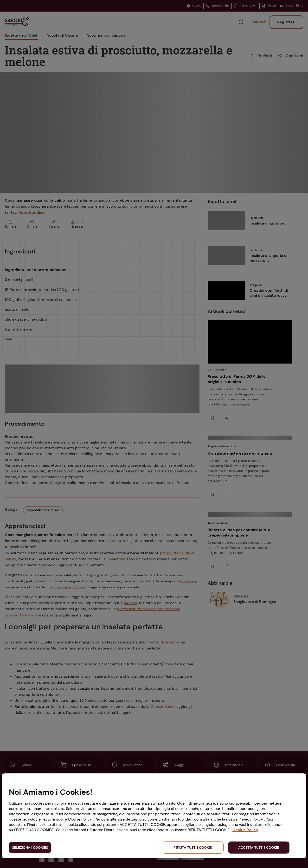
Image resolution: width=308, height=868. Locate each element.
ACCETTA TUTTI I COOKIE (259, 848)
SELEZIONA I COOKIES (30, 848)
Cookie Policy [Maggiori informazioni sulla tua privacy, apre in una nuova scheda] (245, 830)
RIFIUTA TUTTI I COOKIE (193, 848)
